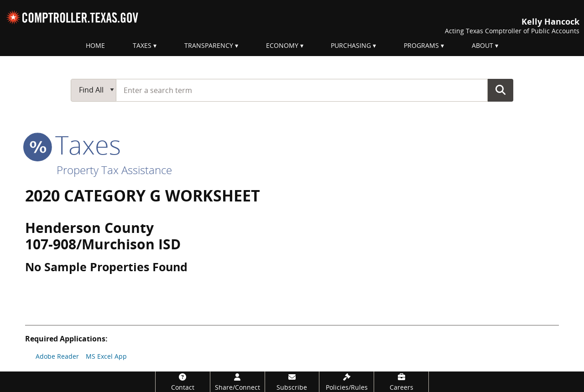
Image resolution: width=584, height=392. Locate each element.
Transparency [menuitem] (209, 45)
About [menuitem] (482, 45)
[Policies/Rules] (347, 382)
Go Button (501, 90)
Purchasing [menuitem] (351, 45)
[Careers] (401, 382)
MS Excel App (106, 356)
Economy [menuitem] (282, 45)
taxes (73, 144)
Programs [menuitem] (421, 45)
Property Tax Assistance (114, 170)
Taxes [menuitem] (142, 45)
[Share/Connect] (237, 382)
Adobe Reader (57, 356)
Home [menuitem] (95, 45)
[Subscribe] (292, 382)
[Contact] (183, 382)
